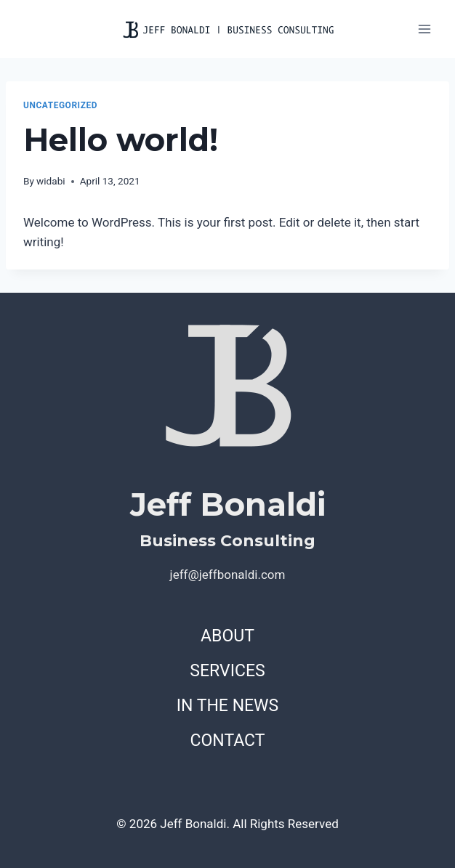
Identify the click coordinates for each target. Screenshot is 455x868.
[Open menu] (424, 29)
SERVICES (227, 671)
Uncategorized (60, 105)
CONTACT (228, 741)
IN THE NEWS (227, 706)
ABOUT (227, 636)
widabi (51, 181)
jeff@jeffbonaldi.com (228, 575)
